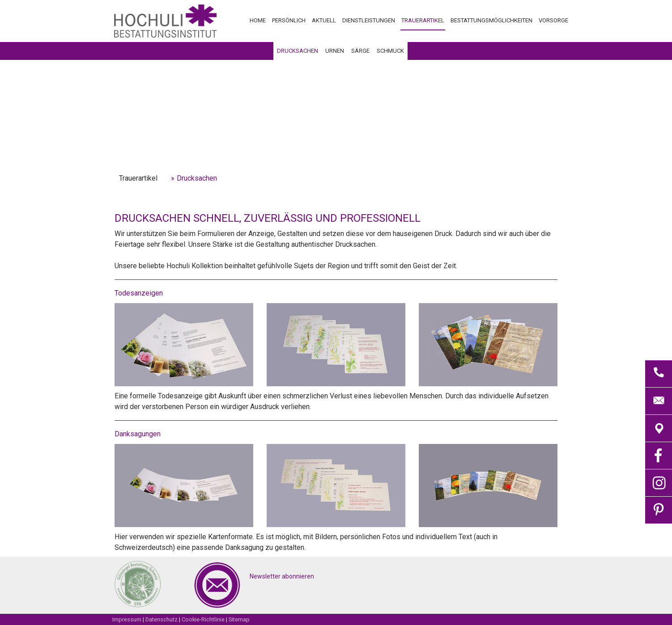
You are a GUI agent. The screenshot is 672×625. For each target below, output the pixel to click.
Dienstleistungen (369, 20)
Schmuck (390, 51)
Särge (360, 51)
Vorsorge (553, 20)
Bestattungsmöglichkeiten (491, 20)
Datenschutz (162, 619)
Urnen (335, 51)
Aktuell (324, 20)
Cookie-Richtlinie (203, 619)
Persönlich (289, 20)
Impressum (127, 619)
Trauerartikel (423, 20)
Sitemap (239, 619)
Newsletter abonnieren (282, 576)
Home (258, 20)
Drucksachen (298, 51)
